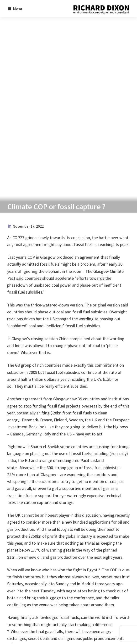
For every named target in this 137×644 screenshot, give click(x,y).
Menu (18, 8)
